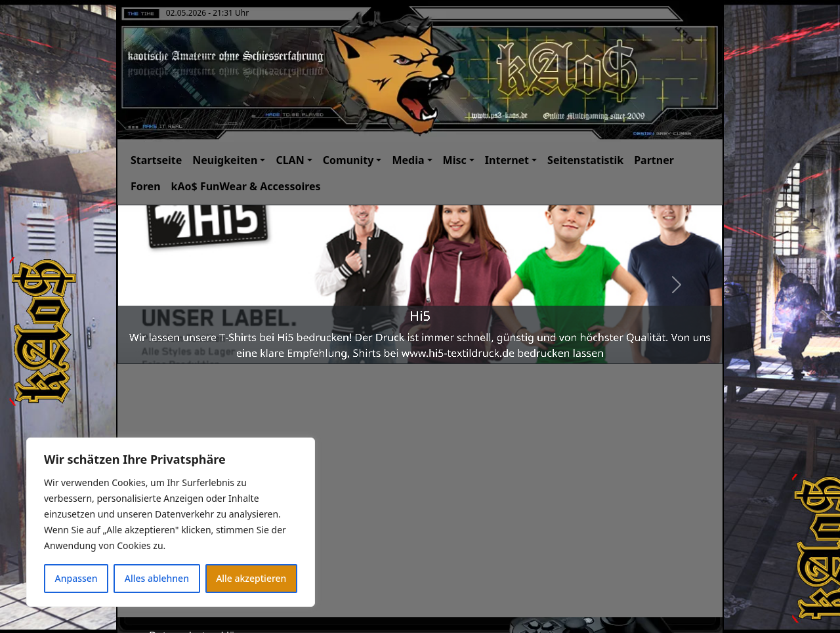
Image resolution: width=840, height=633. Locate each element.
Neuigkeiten (225, 160)
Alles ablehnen (157, 578)
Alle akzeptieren (251, 578)
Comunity (348, 160)
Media (408, 160)
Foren (146, 186)
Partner (654, 160)
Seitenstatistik (585, 160)
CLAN (290, 160)
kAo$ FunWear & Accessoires (246, 186)
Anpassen (76, 578)
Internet (507, 160)
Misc (455, 160)
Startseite (156, 160)
